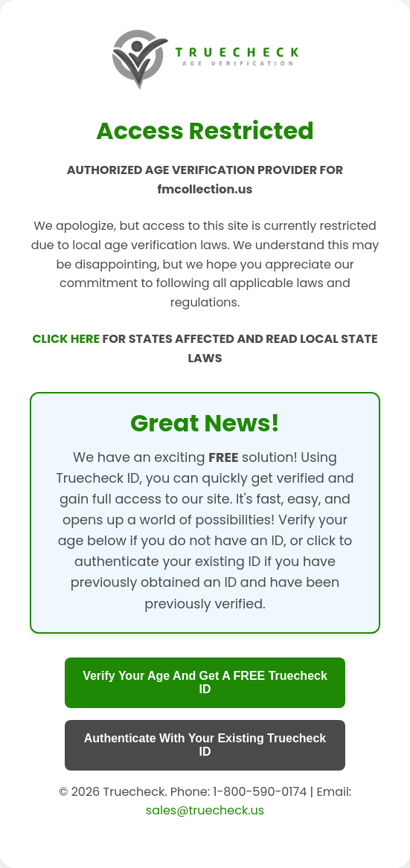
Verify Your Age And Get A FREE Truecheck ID (205, 682)
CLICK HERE (67, 339)
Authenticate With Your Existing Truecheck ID (205, 745)
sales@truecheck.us (205, 810)
